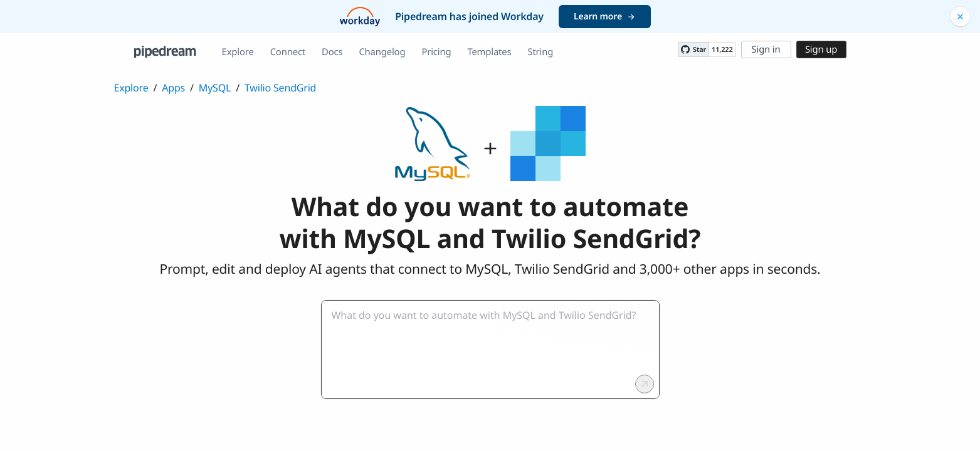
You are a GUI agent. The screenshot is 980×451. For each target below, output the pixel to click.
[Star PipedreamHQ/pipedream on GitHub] (693, 49)
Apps (173, 88)
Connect (288, 52)
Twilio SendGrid (280, 88)
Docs (332, 52)
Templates (489, 52)
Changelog (382, 52)
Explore (238, 52)
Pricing (436, 52)
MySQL (215, 88)
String (540, 52)
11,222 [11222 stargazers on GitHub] (722, 50)
